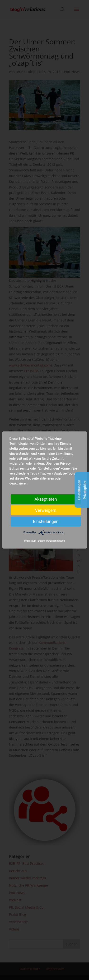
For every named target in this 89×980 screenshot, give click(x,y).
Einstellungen (46, 521)
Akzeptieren (46, 499)
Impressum (30, 541)
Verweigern (46, 510)
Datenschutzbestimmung (51, 541)
